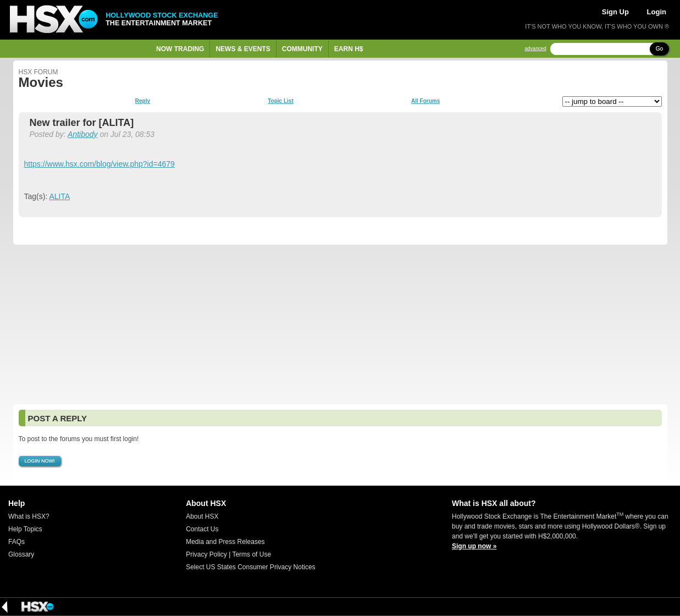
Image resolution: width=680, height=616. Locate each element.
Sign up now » (474, 546)
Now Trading (180, 49)
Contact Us (202, 529)
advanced (536, 49)
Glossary (21, 554)
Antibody (82, 134)
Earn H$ (349, 49)
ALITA (59, 196)
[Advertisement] (340, 324)
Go (659, 49)
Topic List (280, 101)
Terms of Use (251, 554)
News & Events (243, 49)
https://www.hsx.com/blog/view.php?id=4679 (99, 164)
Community (302, 49)
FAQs (16, 542)
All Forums (425, 101)
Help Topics (25, 529)
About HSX (202, 516)
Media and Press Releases (225, 542)
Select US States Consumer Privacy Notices (250, 567)
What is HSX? (29, 516)
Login (657, 12)
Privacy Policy (206, 554)
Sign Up (615, 12)
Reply (143, 101)
